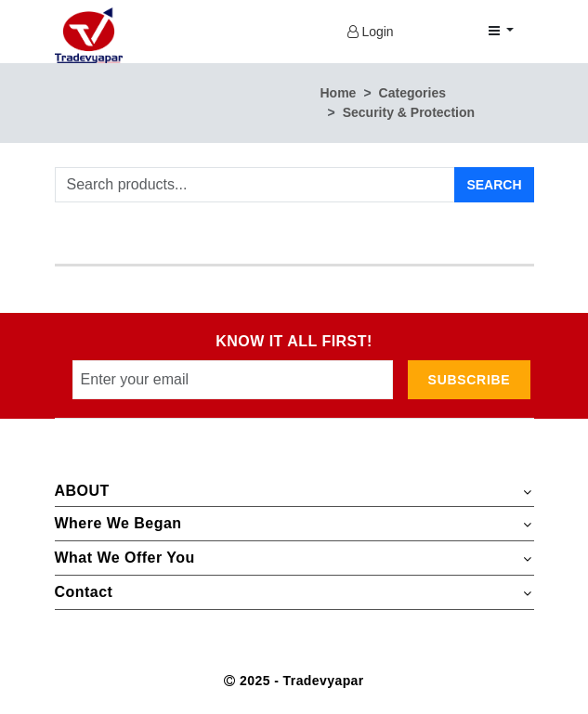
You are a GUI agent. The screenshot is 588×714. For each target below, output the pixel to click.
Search (494, 185)
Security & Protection (409, 112)
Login (371, 32)
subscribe (470, 380)
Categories (412, 93)
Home (339, 93)
